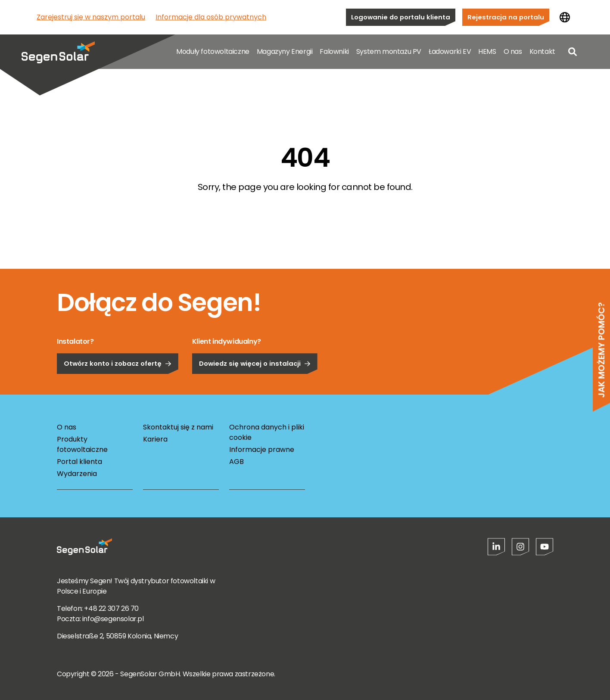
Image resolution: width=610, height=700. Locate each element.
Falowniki (334, 51)
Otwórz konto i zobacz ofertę (118, 385)
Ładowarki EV (450, 51)
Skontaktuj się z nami (178, 427)
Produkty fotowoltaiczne (82, 444)
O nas (513, 51)
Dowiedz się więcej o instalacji (255, 385)
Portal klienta (79, 462)
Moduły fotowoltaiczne (213, 51)
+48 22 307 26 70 (111, 608)
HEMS (487, 51)
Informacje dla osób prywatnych (211, 17)
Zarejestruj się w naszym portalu (91, 17)
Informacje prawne (262, 450)
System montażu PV (389, 51)
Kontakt (542, 51)
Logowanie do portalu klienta (401, 17)
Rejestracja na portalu (506, 17)
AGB (237, 462)
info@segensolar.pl (113, 619)
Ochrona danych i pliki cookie (267, 432)
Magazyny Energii (285, 51)
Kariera (155, 439)
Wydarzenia (77, 474)
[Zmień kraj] (565, 17)
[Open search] (573, 52)
